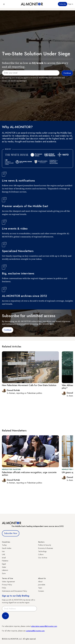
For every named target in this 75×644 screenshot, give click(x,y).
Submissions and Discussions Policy (14, 591)
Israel (4, 558)
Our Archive (43, 558)
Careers (41, 591)
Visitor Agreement (8, 582)
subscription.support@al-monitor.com (44, 626)
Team (40, 588)
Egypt (4, 564)
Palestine (5, 561)
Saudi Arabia (7, 548)
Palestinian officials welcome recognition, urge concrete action (29, 474)
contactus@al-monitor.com (35, 631)
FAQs (4, 588)
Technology (42, 551)
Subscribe (63, 4)
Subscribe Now (11, 533)
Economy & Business (46, 548)
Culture (41, 554)
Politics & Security (45, 545)
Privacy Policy (7, 585)
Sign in (71, 4)
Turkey (4, 545)
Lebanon (5, 570)
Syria (4, 573)
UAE (4, 554)
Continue (8, 330)
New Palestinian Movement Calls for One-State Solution (29, 385)
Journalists (42, 585)
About (40, 582)
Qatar (4, 567)
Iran (3, 551)
